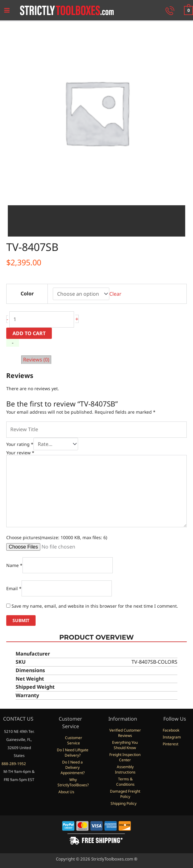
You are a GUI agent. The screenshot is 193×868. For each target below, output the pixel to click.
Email (14, 588)
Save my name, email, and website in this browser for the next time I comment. (95, 606)
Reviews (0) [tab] (36, 360)
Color (27, 294)
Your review (20, 453)
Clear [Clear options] (115, 294)
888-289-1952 (14, 764)
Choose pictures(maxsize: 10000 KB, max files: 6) (57, 537)
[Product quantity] (42, 319)
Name (14, 565)
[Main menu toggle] (7, 10)
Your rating (20, 444)
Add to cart (29, 333)
